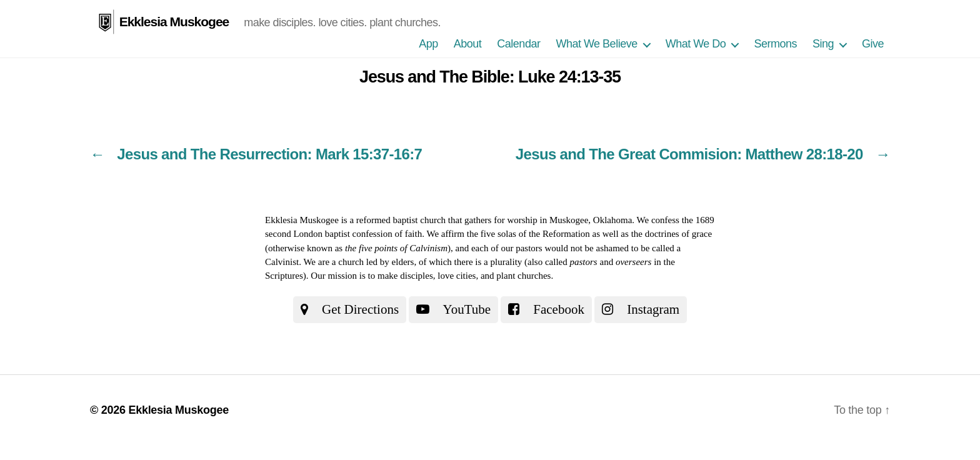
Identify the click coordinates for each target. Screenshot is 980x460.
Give (873, 44)
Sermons (775, 44)
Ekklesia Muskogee (174, 22)
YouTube (453, 309)
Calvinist (282, 262)
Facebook (546, 309)
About (468, 44)
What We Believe (596, 44)
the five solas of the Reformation (528, 234)
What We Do (696, 44)
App (428, 44)
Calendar (518, 44)
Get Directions (350, 309)
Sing (823, 44)
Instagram (641, 309)
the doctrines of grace (672, 234)
